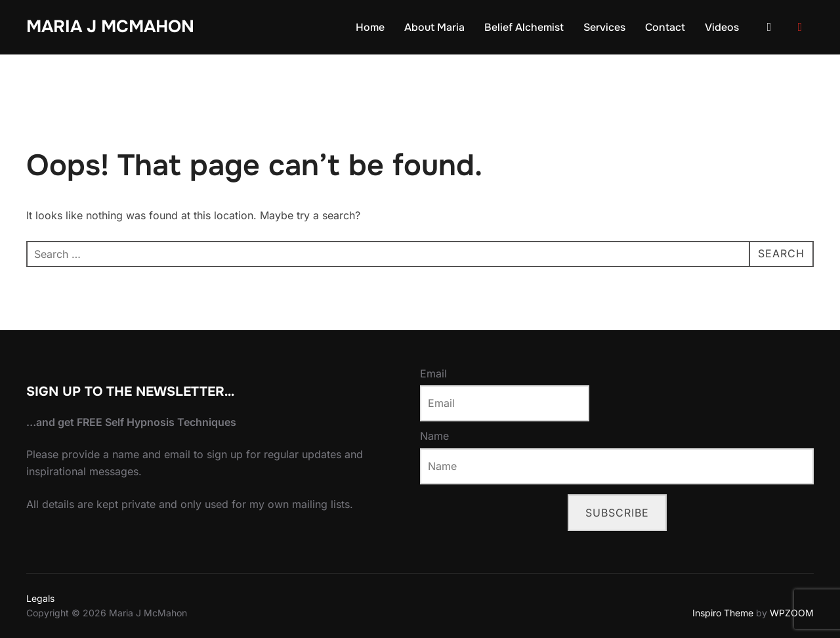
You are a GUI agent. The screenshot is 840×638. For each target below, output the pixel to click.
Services (604, 27)
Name (434, 436)
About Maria (434, 27)
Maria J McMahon (110, 27)
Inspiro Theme (723, 613)
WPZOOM (792, 613)
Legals (40, 598)
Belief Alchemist (524, 27)
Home (370, 27)
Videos (722, 27)
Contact (665, 27)
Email (433, 373)
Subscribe (617, 513)
